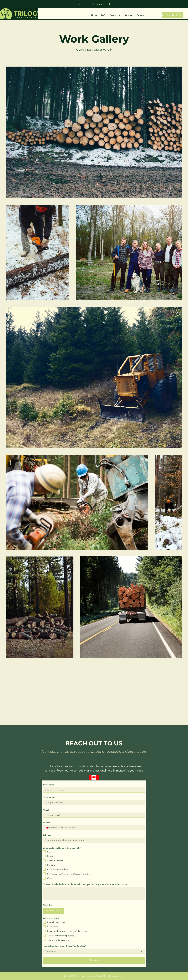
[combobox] (94, 951)
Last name (48, 797)
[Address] (93, 840)
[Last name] (93, 802)
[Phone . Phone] (97, 828)
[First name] (93, 790)
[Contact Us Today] (172, 15)
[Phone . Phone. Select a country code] (47, 828)
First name (48, 785)
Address (47, 835)
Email (46, 810)
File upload (48, 905)
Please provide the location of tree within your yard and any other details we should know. (85, 884)
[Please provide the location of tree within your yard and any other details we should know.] (94, 893)
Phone (47, 823)
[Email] (93, 815)
